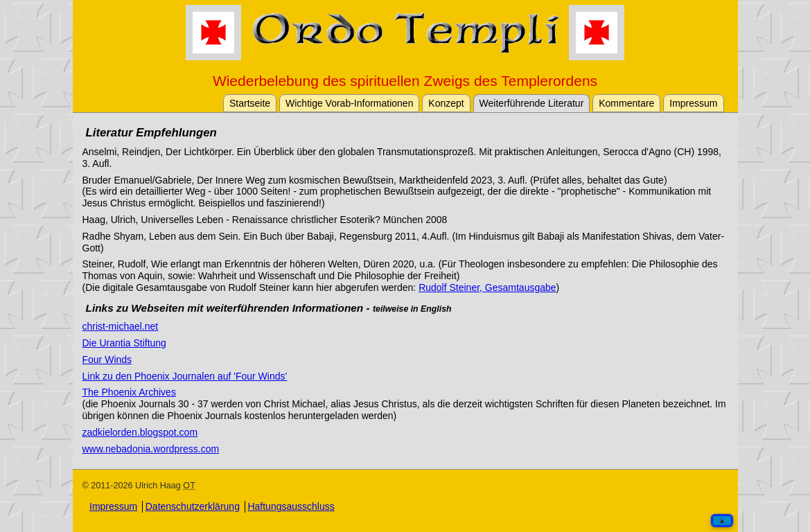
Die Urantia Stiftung (124, 343)
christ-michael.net (121, 326)
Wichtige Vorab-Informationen (349, 103)
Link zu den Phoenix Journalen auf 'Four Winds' (185, 376)
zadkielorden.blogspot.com (140, 432)
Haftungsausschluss (291, 506)
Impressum (693, 103)
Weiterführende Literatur (532, 103)
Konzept (446, 103)
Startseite (250, 103)
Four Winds (107, 360)
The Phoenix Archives (129, 392)
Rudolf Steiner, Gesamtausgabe (487, 287)
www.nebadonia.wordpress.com (151, 449)
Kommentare (626, 103)
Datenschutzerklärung (193, 506)
